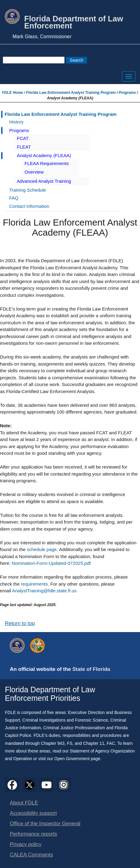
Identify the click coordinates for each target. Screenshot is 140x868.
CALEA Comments (31, 855)
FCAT (23, 138)
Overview (34, 172)
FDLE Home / (14, 93)
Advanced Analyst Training (44, 181)
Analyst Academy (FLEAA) (44, 155)
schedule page (42, 549)
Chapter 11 (94, 743)
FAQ (14, 198)
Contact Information (29, 206)
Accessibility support (33, 813)
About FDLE (24, 803)
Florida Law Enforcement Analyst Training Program (71, 93)
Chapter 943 (53, 743)
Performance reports (33, 834)
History (16, 122)
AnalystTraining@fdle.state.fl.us (44, 591)
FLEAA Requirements (47, 163)
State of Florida (91, 669)
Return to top (20, 623)
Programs (127, 93)
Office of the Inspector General (45, 824)
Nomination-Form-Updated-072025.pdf (51, 563)
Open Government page (77, 759)
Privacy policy (26, 844)
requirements (34, 584)
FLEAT (24, 147)
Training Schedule (28, 190)
